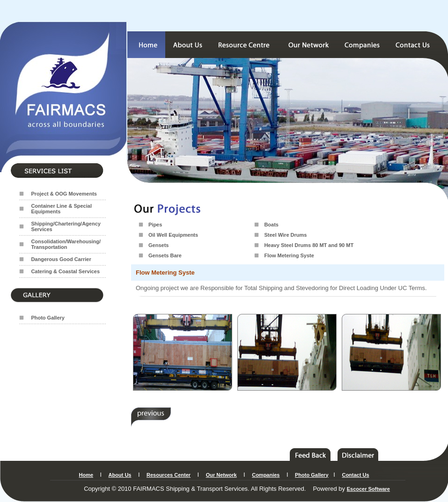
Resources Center (169, 475)
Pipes (155, 225)
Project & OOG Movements (64, 194)
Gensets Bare (165, 255)
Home (86, 475)
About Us (120, 475)
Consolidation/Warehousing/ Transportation (66, 244)
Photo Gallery (48, 318)
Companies (266, 475)
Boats (271, 225)
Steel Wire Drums (285, 235)
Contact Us (355, 475)
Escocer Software (368, 489)
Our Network (221, 475)
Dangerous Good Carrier (61, 259)
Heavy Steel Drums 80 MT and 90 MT (309, 245)
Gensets (158, 245)
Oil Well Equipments (173, 235)
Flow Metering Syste (289, 255)
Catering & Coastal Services (65, 271)
